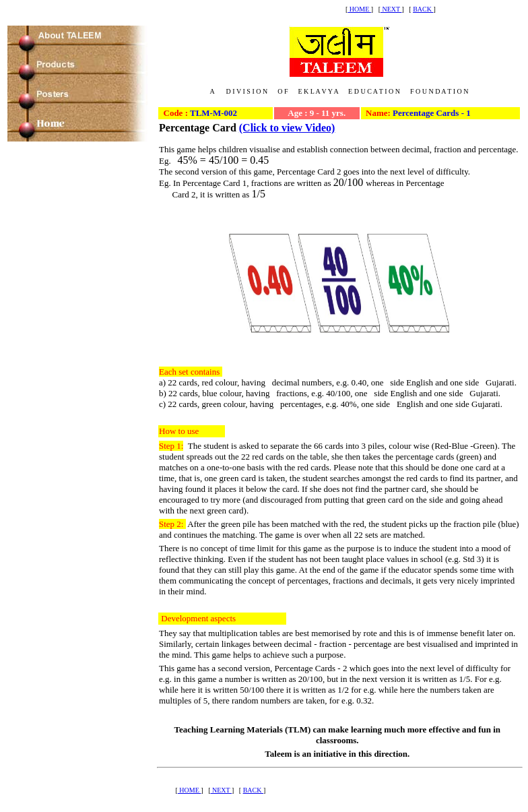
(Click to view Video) (287, 128)
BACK (423, 9)
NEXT (391, 9)
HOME (359, 9)
